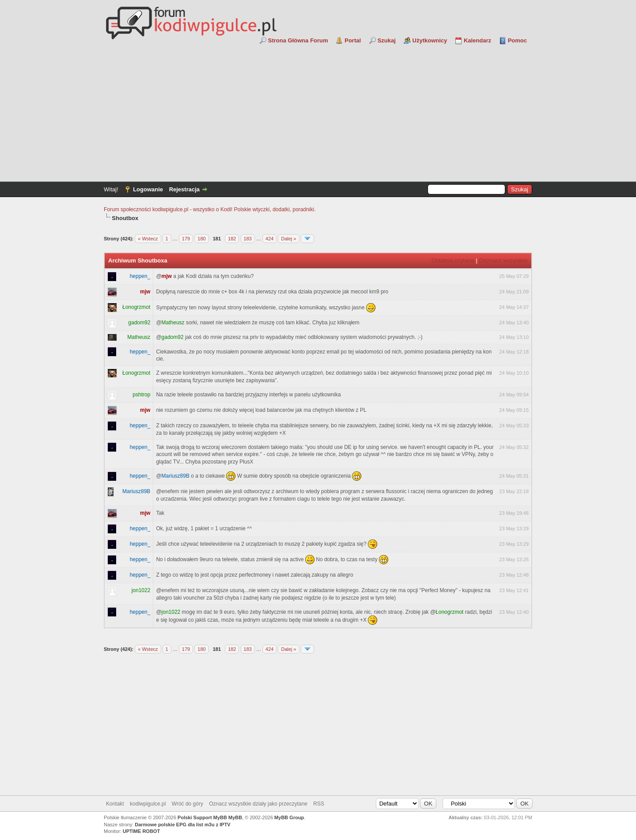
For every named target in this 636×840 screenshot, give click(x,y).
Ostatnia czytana (453, 260)
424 (269, 239)
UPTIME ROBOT (141, 831)
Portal (353, 40)
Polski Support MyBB (202, 817)
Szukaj (387, 40)
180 (201, 239)
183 (248, 239)
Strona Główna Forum (298, 40)
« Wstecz (148, 239)
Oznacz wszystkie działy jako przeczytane (258, 804)
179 (186, 239)
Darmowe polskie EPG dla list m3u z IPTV (182, 825)
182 (232, 239)
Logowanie (148, 189)
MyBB (235, 817)
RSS (319, 804)
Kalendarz (477, 40)
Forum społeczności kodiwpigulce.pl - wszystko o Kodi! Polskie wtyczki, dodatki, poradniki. (210, 209)
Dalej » (288, 239)
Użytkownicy (430, 40)
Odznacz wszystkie (503, 260)
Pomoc (517, 40)
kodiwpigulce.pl (148, 804)
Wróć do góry (187, 804)
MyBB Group (289, 817)
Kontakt (115, 804)
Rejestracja (184, 189)
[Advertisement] (318, 111)
